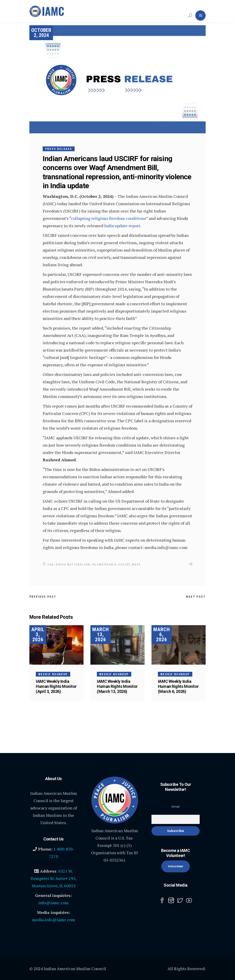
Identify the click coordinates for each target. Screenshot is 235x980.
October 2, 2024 (41, 33)
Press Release (59, 149)
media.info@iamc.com (54, 919)
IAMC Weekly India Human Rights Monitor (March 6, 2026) (178, 686)
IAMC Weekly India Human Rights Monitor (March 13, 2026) (117, 686)
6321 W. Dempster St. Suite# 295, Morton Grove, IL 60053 (54, 878)
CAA (51, 565)
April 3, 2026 (38, 634)
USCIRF (124, 565)
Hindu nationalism (73, 565)
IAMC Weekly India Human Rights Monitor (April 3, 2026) (56, 686)
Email (176, 806)
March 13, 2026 (101, 634)
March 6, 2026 (162, 634)
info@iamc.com (53, 902)
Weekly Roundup (53, 674)
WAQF (137, 565)
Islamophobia (104, 565)
